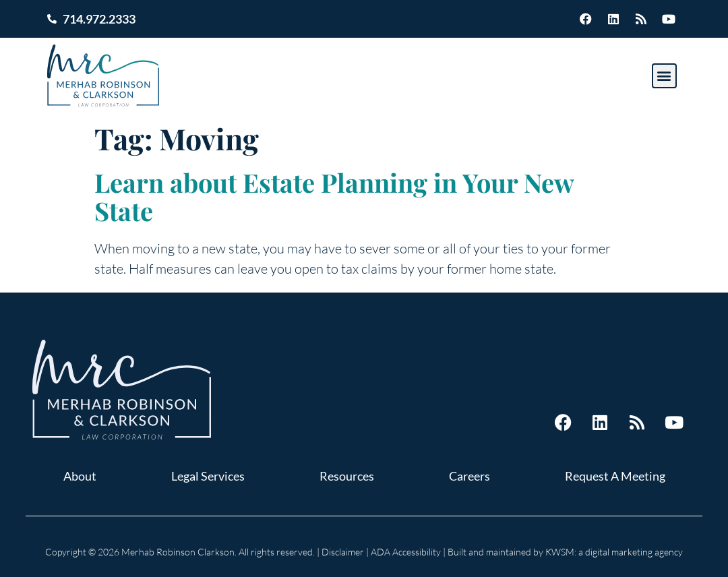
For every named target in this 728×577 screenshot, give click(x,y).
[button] (664, 76)
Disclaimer (343, 552)
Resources (347, 476)
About (80, 476)
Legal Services (208, 476)
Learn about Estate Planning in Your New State (334, 196)
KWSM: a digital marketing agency (614, 552)
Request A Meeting (615, 476)
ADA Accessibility (406, 552)
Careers (469, 476)
